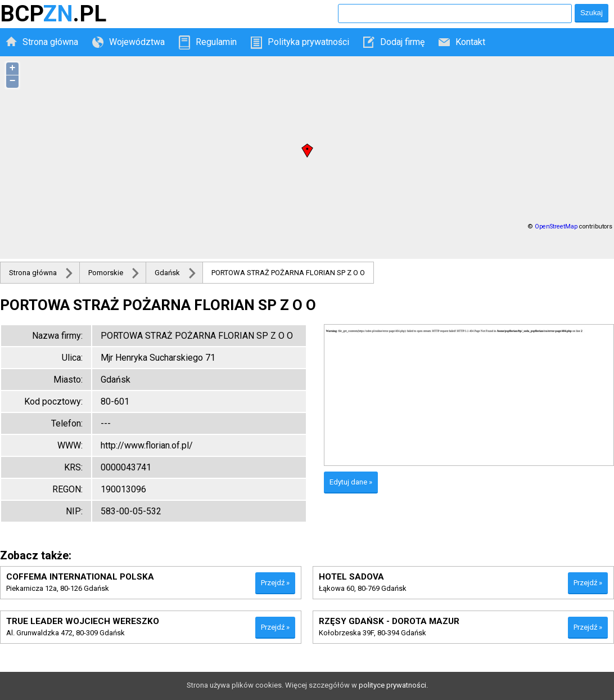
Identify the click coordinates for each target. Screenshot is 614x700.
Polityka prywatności (308, 42)
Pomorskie (106, 273)
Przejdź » (275, 583)
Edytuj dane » (351, 482)
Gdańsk (167, 273)
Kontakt (470, 42)
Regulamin (216, 42)
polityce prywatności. (393, 685)
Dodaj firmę (402, 42)
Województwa (137, 42)
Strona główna (50, 42)
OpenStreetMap (556, 226)
